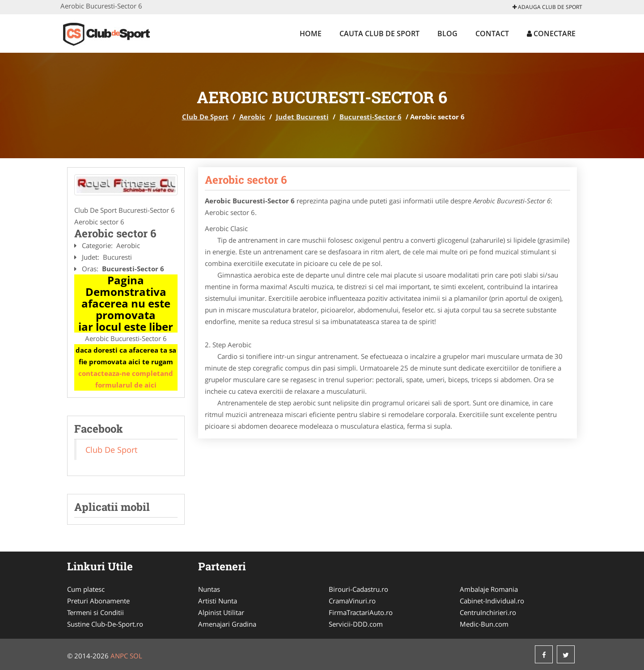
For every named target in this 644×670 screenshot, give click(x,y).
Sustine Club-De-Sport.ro (105, 624)
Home (311, 34)
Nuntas (209, 589)
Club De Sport (205, 117)
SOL (136, 656)
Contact (492, 34)
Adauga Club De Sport (547, 7)
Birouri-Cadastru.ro (358, 589)
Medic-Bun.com (484, 624)
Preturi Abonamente (98, 601)
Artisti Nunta (218, 601)
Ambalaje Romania (489, 589)
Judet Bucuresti (302, 117)
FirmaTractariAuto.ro (361, 612)
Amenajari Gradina (227, 624)
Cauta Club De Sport (379, 34)
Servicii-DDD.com (356, 624)
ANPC (119, 656)
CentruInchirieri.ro (488, 612)
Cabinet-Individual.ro (492, 601)
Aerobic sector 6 (246, 180)
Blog (447, 34)
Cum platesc (86, 589)
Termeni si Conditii (95, 612)
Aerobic (252, 117)
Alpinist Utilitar (221, 612)
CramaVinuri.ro (352, 601)
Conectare (551, 34)
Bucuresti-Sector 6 (371, 117)
